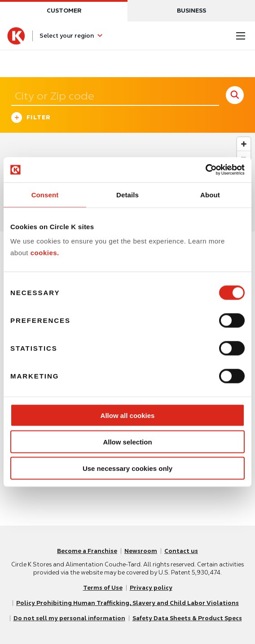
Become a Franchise (87, 551)
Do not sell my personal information (69, 618)
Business (191, 11)
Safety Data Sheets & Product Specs (187, 618)
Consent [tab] (45, 194)
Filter (31, 119)
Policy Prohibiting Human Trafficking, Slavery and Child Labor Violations (127, 603)
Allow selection (127, 442)
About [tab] (210, 194)
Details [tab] (127, 194)
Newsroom (141, 551)
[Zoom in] (244, 144)
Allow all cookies (128, 416)
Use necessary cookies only (127, 468)
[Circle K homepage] (16, 36)
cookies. (45, 252)
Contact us (181, 551)
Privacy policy (151, 588)
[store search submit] (235, 95)
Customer (64, 11)
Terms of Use (103, 588)
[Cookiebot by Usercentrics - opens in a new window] (205, 170)
